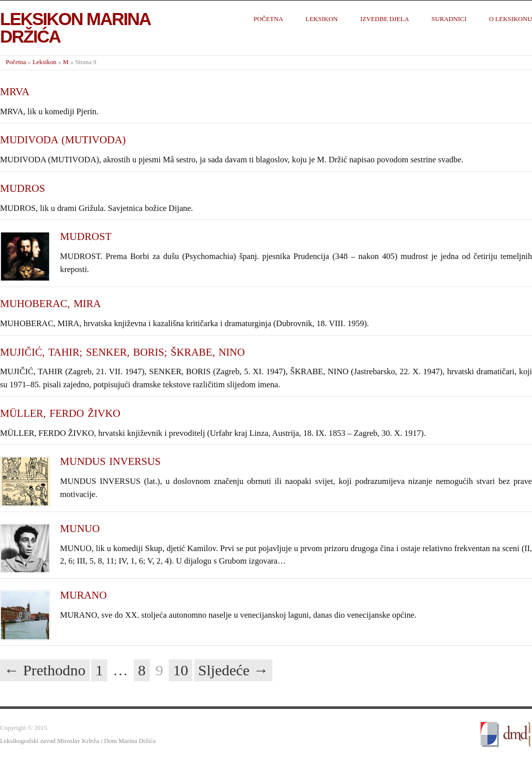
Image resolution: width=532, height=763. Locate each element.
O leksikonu (510, 19)
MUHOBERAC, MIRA (51, 304)
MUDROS (23, 188)
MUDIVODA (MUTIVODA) (63, 140)
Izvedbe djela (384, 19)
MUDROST (86, 236)
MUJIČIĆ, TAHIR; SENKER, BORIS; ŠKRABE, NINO (122, 352)
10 (180, 670)
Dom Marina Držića (130, 741)
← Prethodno (45, 670)
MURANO (83, 595)
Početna (268, 19)
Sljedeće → (234, 670)
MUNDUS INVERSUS (110, 461)
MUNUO (80, 529)
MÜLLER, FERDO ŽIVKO (60, 413)
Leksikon (322, 19)
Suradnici (449, 19)
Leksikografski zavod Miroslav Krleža (50, 741)
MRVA (15, 92)
